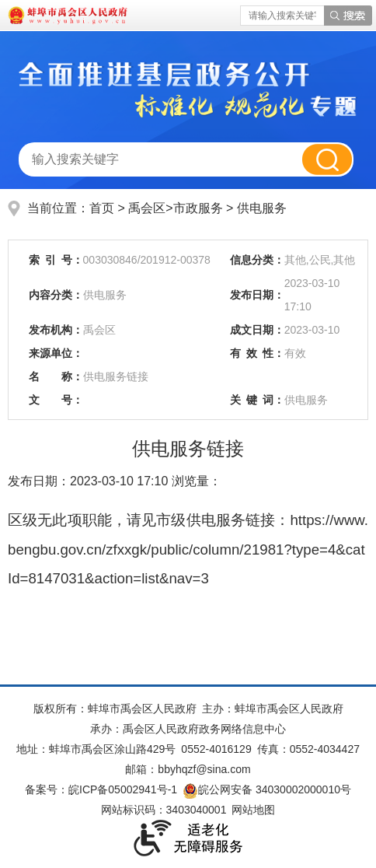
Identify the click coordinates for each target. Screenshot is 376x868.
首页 (102, 208)
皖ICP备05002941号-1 (123, 789)
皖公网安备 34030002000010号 (267, 789)
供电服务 (262, 208)
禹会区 (147, 208)
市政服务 (200, 208)
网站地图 (253, 810)
